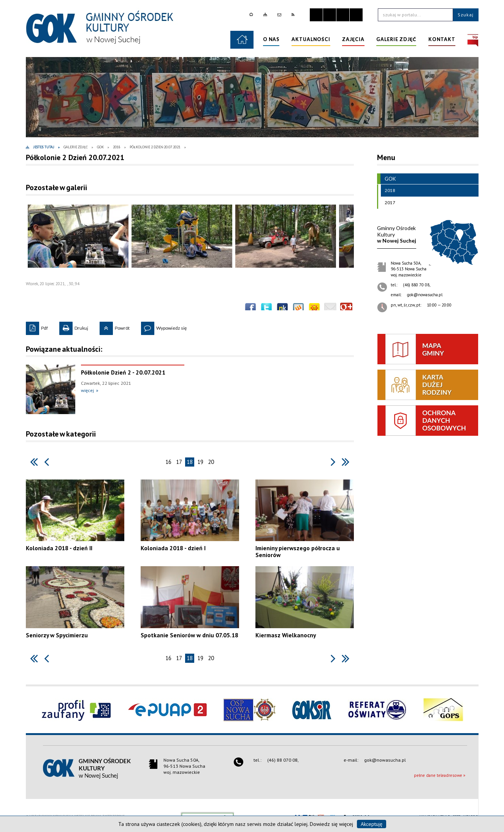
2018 (388, 191)
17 (179, 462)
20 (211, 462)
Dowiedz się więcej (331, 824)
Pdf (37, 326)
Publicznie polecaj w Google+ (346, 309)
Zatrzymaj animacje (316, 15)
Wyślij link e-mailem (330, 309)
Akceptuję (372, 824)
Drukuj (74, 326)
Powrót (115, 326)
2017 (388, 203)
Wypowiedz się (164, 326)
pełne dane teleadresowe (438, 775)
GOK (386, 179)
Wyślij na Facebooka (250, 309)
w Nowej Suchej (397, 234)
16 (168, 462)
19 (200, 462)
